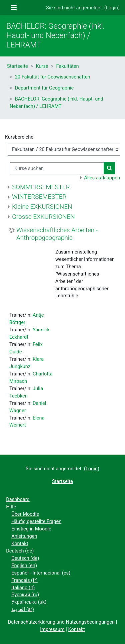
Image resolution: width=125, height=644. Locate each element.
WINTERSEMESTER (39, 197)
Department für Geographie (44, 88)
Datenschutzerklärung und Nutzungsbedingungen (61, 622)
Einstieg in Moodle (31, 529)
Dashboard (18, 499)
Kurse (42, 66)
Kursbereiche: (20, 137)
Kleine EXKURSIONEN (42, 207)
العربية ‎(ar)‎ (23, 609)
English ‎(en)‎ (24, 566)
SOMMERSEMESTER (41, 187)
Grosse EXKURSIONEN (43, 217)
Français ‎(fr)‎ (24, 580)
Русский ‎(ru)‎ (25, 595)
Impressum (52, 629)
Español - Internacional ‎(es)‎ (41, 573)
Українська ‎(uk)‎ (29, 602)
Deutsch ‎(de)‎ (20, 551)
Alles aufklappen (102, 178)
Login (112, 8)
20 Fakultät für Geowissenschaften (53, 77)
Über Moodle (25, 514)
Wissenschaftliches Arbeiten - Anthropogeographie (57, 234)
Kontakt (20, 543)
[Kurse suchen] (57, 168)
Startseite (17, 66)
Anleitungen (24, 536)
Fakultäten (67, 66)
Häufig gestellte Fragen (36, 521)
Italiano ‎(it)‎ (23, 588)
